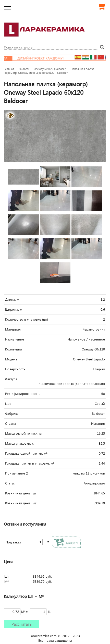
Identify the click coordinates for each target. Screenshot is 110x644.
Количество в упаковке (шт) (27, 319)
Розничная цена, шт (21, 493)
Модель (11, 359)
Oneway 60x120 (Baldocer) (50, 69)
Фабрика (12, 414)
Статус (10, 483)
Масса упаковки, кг (20, 443)
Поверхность (15, 369)
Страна (11, 423)
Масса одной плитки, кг (24, 433)
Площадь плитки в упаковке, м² (30, 463)
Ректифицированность (23, 394)
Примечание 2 (16, 473)
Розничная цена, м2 (21, 503)
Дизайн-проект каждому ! (45, 58)
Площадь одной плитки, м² (26, 453)
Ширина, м (14, 309)
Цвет (9, 404)
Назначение (15, 339)
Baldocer (24, 69)
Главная (9, 69)
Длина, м (12, 299)
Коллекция (14, 349)
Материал (13, 329)
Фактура (11, 379)
